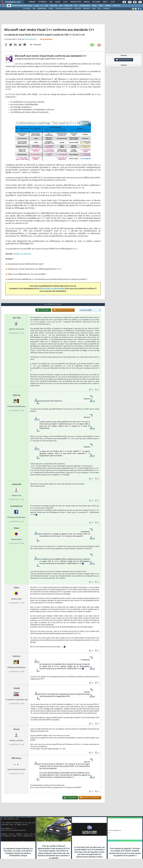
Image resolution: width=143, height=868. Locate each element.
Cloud (37, 6)
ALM (46, 6)
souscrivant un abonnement (52, 289)
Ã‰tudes (96, 2)
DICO (99, 9)
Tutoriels (42, 2)
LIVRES (51, 9)
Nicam (16, 729)
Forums (32, 2)
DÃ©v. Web (68, 6)
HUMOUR (107, 9)
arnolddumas (16, 506)
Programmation (85, 6)
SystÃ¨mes (117, 6)
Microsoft (54, 6)
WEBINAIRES (42, 9)
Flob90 (17, 688)
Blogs (58, 2)
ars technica (26, 254)
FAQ (51, 2)
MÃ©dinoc (16, 758)
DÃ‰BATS (87, 9)
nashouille (16, 484)
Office (101, 6)
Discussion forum (124, 60)
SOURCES (78, 9)
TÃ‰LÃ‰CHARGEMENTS (64, 9)
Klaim (16, 528)
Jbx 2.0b (16, 318)
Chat (65, 2)
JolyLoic (17, 395)
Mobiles (108, 6)
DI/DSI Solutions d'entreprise (22, 6)
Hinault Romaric (30, 39)
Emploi (87, 2)
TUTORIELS (27, 9)
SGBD (94, 6)
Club (112, 2)
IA (42, 6)
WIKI (94, 9)
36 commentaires (46, 39)
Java (61, 6)
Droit (105, 2)
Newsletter (76, 2)
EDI (76, 6)
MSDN (16, 254)
